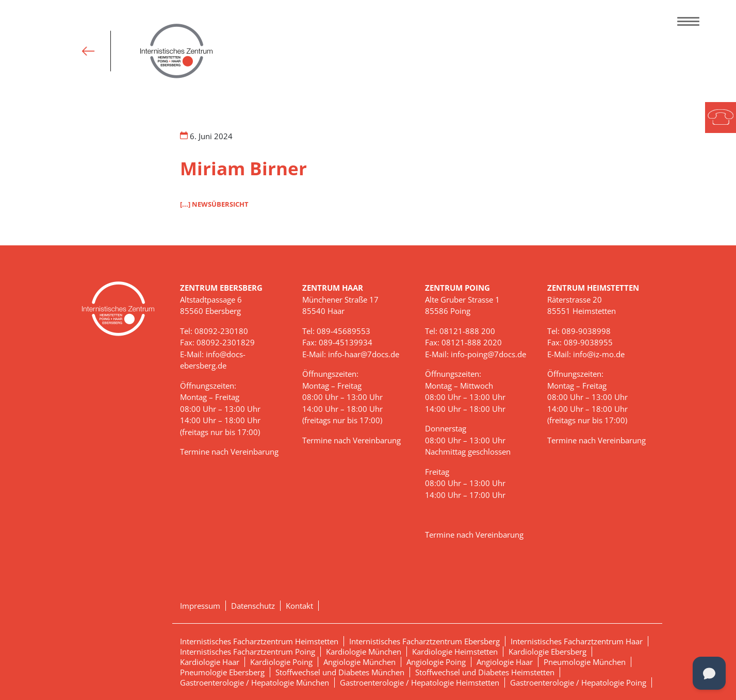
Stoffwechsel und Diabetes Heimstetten (485, 672)
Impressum (200, 606)
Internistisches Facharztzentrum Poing (248, 652)
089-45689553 (344, 331)
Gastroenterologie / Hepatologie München (255, 682)
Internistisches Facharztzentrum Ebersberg (424, 641)
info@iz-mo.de (599, 354)
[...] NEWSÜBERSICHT (214, 204)
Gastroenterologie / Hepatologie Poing (578, 682)
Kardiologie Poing (281, 662)
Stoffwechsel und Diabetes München (340, 672)
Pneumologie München (585, 662)
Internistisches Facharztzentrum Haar (577, 641)
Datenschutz (253, 606)
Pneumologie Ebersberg (222, 672)
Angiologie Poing (436, 662)
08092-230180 (221, 331)
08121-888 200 (467, 331)
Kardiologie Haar (210, 662)
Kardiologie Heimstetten (455, 652)
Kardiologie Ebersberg (547, 652)
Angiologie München (359, 662)
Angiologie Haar (505, 662)
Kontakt (299, 606)
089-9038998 (586, 331)
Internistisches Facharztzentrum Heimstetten (259, 641)
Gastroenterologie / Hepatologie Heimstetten (420, 682)
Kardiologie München (364, 652)
